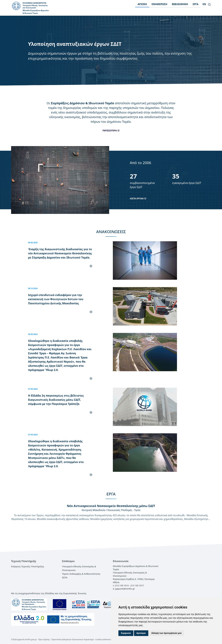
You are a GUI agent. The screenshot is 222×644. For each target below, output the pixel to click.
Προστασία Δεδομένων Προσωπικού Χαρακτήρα (73, 639)
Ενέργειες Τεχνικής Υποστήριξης (28, 566)
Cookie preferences (104, 639)
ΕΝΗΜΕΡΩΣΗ (159, 4)
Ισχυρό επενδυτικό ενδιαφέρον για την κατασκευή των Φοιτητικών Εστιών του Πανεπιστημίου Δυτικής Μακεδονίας (56, 299)
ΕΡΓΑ (196, 4)
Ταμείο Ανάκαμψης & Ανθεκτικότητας (81, 574)
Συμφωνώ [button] (126, 633)
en (204, 4)
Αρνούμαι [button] (141, 633)
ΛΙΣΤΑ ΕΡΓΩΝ (138, 198)
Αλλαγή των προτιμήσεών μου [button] (166, 633)
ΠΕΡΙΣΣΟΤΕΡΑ (111, 130)
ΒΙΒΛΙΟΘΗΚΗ (180, 4)
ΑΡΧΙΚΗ (142, 4)
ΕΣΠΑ (65, 577)
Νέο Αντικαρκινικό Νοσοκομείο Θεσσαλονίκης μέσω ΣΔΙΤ (111, 506)
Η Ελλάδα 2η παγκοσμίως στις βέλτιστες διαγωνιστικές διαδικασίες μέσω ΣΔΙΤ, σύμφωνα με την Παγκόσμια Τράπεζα (56, 400)
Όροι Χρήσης (44, 639)
